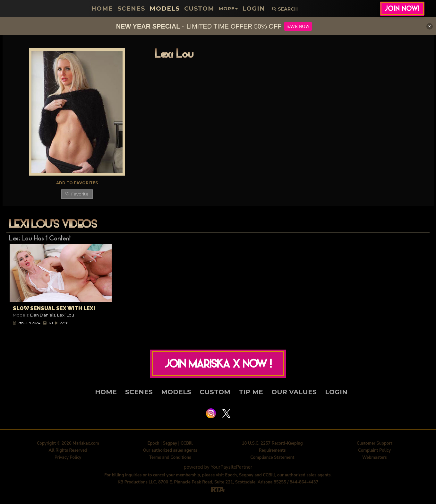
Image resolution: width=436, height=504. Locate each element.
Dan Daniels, (44, 315)
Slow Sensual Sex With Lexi (54, 308)
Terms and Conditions (170, 459)
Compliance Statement (272, 459)
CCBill (187, 445)
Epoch (154, 445)
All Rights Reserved (68, 452)
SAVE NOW (298, 26)
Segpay (170, 445)
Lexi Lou (66, 315)
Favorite (77, 194)
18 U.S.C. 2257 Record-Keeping (272, 445)
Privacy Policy (68, 459)
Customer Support (375, 445)
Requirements (272, 452)
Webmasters (375, 459)
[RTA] (218, 491)
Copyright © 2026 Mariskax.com (68, 445)
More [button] (225, 9)
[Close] (430, 26)
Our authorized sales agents (170, 452)
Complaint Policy (374, 452)
